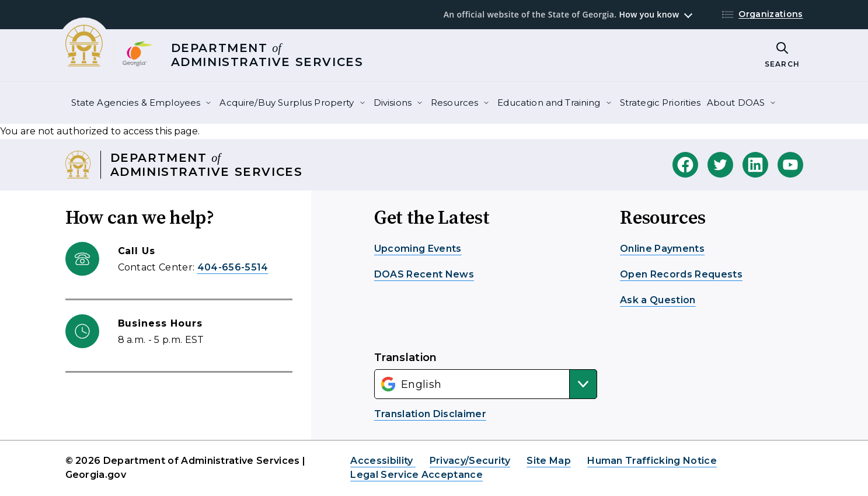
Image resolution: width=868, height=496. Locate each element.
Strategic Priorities (660, 103)
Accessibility (383, 461)
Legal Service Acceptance (416, 475)
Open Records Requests (681, 274)
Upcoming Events (418, 249)
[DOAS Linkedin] (755, 165)
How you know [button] (649, 15)
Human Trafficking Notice (652, 461)
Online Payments (662, 249)
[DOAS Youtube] (790, 165)
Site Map (549, 461)
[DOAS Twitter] (720, 165)
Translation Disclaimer (430, 414)
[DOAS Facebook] (685, 165)
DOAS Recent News (424, 274)
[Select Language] (486, 384)
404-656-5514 (233, 267)
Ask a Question (658, 300)
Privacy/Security (470, 461)
